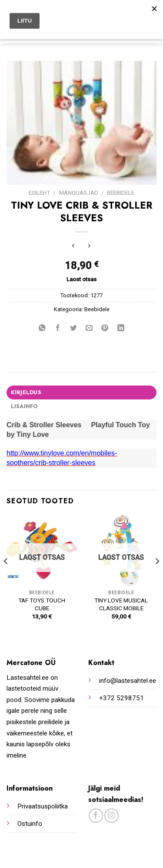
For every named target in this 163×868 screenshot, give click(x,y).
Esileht (39, 193)
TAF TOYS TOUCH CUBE (42, 604)
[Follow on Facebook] (96, 816)
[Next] (157, 579)
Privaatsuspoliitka (43, 806)
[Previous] (6, 579)
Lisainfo (24, 406)
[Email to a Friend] (89, 329)
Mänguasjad (79, 193)
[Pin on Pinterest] (105, 329)
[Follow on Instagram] (111, 816)
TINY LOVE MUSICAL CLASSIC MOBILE (121, 604)
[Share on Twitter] (74, 329)
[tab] (81, 392)
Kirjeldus (26, 392)
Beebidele (121, 193)
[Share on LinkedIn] (121, 329)
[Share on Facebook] (58, 329)
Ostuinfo (30, 824)
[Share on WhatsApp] (42, 329)
